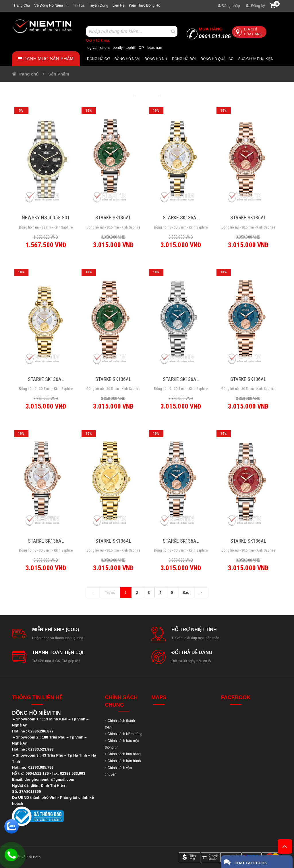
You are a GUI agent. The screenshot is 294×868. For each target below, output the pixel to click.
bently (118, 48)
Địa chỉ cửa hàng (248, 32)
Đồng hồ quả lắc (217, 59)
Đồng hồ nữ (156, 59)
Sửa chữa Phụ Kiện (256, 59)
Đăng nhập (229, 6)
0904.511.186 (215, 33)
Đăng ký (255, 6)
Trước (110, 592)
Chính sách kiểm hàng (125, 734)
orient (105, 48)
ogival (93, 48)
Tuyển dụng (99, 5)
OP (141, 48)
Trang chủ (22, 5)
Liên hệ (119, 5)
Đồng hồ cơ (98, 59)
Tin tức (79, 5)
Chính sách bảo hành (124, 761)
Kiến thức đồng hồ (145, 5)
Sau (186, 592)
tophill (131, 48)
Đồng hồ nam (127, 59)
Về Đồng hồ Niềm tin (51, 5)
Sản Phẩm (59, 74)
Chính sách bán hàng (124, 754)
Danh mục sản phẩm (46, 59)
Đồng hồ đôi (184, 59)
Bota (37, 857)
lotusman (154, 48)
